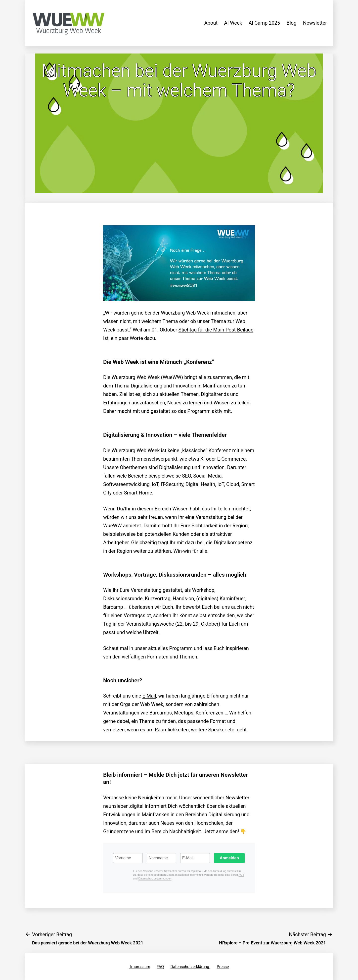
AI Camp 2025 (264, 23)
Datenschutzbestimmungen (155, 878)
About (211, 23)
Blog (291, 23)
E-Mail (149, 696)
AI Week (233, 23)
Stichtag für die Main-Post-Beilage (216, 330)
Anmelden (229, 858)
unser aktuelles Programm (164, 648)
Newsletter (315, 23)
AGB (241, 875)
